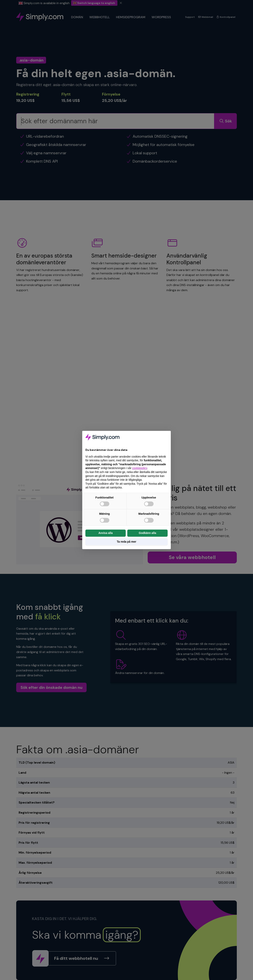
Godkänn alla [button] (147, 533)
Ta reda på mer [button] (127, 542)
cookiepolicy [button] (140, 468)
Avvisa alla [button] (106, 533)
